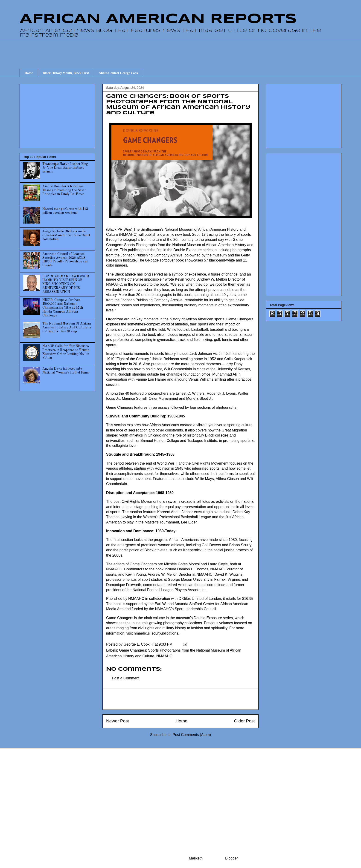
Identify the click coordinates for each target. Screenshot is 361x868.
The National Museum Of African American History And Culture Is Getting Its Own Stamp (67, 328)
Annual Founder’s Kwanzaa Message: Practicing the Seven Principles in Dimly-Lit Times (64, 190)
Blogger (231, 858)
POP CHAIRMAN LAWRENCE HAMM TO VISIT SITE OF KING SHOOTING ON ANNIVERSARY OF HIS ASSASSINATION (66, 284)
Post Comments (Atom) (192, 735)
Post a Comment (126, 678)
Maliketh (196, 858)
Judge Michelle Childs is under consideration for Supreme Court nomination (66, 235)
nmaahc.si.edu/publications (156, 633)
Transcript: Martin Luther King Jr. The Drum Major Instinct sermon (65, 168)
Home (29, 73)
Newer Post (118, 721)
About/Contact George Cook (118, 73)
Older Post (244, 721)
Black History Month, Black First (66, 73)
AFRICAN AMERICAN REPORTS (158, 19)
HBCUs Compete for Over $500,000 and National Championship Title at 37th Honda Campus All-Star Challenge (63, 308)
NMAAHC (164, 656)
